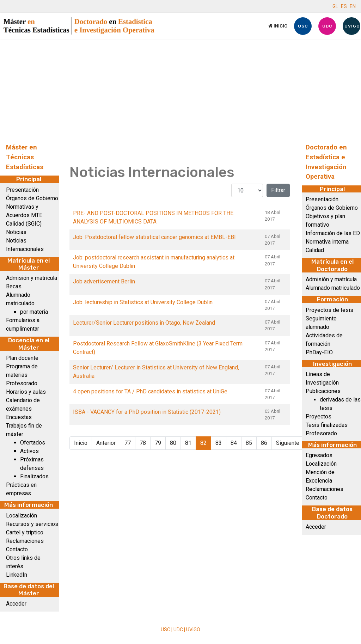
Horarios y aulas (26, 392)
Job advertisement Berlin (104, 281)
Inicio (278, 26)
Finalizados (34, 476)
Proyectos (319, 416)
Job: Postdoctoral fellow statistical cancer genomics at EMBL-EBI (154, 237)
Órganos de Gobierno (32, 198)
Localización (22, 516)
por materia (34, 312)
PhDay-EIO (319, 352)
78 (143, 443)
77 (128, 443)
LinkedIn (17, 575)
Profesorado (22, 383)
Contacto (17, 549)
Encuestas (19, 417)
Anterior (106, 443)
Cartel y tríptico (25, 532)
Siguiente (288, 443)
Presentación (22, 190)
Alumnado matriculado (333, 288)
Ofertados (33, 443)
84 (234, 443)
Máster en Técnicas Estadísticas (25, 157)
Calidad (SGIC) (24, 224)
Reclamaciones (25, 541)
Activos (29, 451)
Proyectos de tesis (329, 310)
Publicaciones (323, 391)
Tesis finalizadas (327, 425)
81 (188, 443)
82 (203, 443)
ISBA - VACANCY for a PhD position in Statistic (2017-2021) (147, 412)
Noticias (16, 232)
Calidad (315, 250)
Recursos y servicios (32, 524)
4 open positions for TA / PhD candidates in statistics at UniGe (150, 391)
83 (219, 443)
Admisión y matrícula (32, 278)
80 (173, 443)
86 (264, 443)
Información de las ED (333, 233)
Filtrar (278, 190)
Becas (14, 286)
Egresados (319, 455)
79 (158, 443)
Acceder (16, 604)
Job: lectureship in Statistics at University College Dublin (143, 302)
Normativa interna (327, 242)
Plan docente (22, 358)
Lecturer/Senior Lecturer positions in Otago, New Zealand (144, 323)
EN (353, 6)
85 (249, 443)
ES (344, 6)
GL (335, 6)
